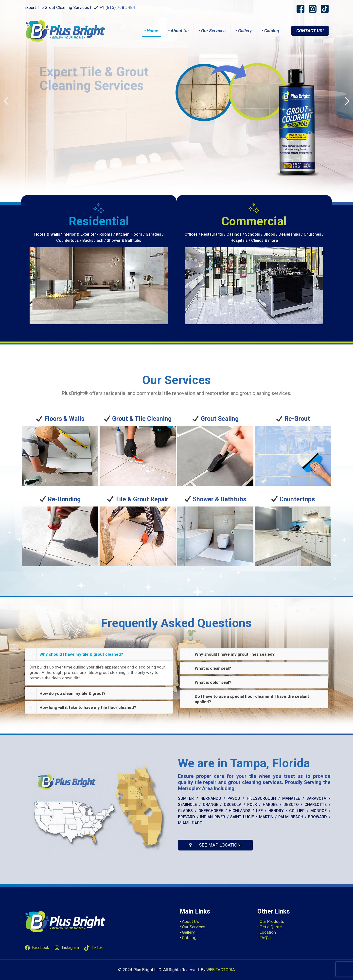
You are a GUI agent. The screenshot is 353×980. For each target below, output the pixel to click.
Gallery (188, 932)
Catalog (189, 938)
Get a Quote (271, 927)
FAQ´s (265, 938)
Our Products (272, 921)
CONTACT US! (310, 31)
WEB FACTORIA (221, 970)
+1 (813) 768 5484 (117, 7)
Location (268, 932)
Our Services (194, 927)
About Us (190, 921)
